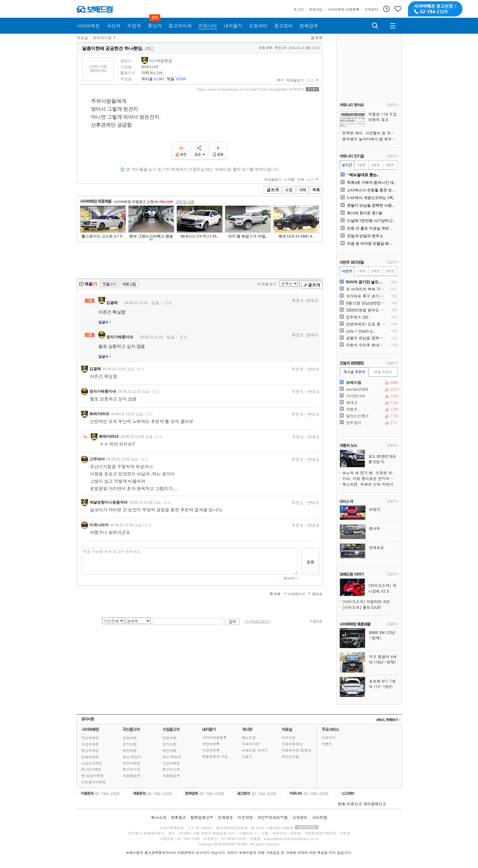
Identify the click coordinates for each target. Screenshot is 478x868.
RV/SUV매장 (91, 769)
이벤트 (327, 744)
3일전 (390, 165)
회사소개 (158, 817)
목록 (319, 38)
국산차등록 (211, 744)
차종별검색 (132, 776)
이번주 (347, 271)
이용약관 (245, 817)
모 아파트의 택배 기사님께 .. (366, 289)
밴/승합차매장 (93, 776)
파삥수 (368, 409)
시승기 (247, 757)
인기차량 (130, 744)
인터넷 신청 (185, 202)
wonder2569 (368, 389)
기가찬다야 (368, 396)
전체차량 (130, 738)
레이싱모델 (291, 757)
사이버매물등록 (215, 737)
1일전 (361, 165)
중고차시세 (132, 769)
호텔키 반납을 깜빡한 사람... (371, 205)
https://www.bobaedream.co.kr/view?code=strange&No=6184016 (251, 89)
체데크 (368, 403)
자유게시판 (251, 744)
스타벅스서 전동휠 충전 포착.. (372, 190)
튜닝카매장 (90, 751)
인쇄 (301, 179)
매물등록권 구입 (215, 757)
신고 (310, 80)
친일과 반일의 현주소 (365, 236)
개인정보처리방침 (273, 817)
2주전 (376, 271)
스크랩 (289, 179)
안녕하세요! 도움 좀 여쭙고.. (366, 324)
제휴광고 (178, 817)
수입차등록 (211, 750)
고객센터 (300, 817)
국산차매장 (90, 738)
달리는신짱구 (368, 416)
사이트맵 (320, 817)
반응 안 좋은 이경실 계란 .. (369, 228)
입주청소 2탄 (357, 317)
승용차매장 (90, 757)
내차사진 (289, 737)
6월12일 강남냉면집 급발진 (366, 303)
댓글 (170, 79)
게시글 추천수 (354, 372)
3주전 (390, 271)
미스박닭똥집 (161, 61)
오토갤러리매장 (94, 782)
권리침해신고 (375, 804)
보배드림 (368, 382)
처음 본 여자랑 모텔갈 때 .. (369, 244)
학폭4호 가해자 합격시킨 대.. (371, 183)
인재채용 (225, 817)
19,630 (180, 79)
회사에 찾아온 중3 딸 (365, 213)
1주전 (361, 271)
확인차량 (130, 751)
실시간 (347, 165)
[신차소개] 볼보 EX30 (361, 607)
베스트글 (249, 737)
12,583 (159, 79)
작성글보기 (295, 80)
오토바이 (329, 737)
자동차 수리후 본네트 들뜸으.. (366, 345)
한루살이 (368, 423)
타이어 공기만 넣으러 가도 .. (366, 282)
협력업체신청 (202, 817)
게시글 (147, 79)
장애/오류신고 (350, 804)
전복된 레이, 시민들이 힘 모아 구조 (370, 133)
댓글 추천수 (383, 372)
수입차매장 (90, 744)
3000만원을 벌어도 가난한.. (366, 310)
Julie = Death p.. (361, 331)
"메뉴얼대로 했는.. (363, 175)
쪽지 (280, 80)
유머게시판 (102, 38)
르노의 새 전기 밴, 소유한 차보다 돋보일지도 (370, 473)
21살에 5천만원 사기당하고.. (371, 221)
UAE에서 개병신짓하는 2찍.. (371, 198)
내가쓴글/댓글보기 (258, 621)
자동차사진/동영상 (297, 750)
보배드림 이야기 (255, 750)
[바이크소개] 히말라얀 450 (366, 601)
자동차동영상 (292, 744)
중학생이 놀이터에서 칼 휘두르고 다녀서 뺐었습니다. (370, 139)
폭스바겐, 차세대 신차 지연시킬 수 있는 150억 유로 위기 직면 (370, 484)
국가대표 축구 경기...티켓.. (366, 296)
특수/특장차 (132, 757)
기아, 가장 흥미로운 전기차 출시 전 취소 (370, 478)
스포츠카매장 (92, 763)
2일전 (376, 165)
